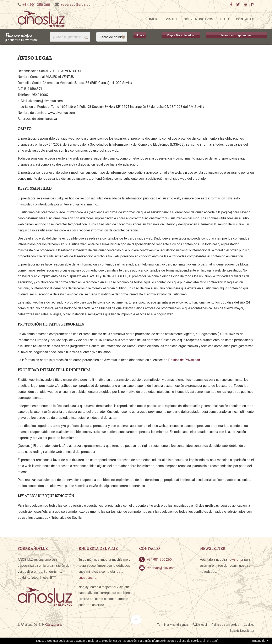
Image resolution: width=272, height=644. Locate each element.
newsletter (236, 560)
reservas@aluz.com (77, 5)
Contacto (245, 19)
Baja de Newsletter (242, 631)
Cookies (249, 625)
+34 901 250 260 (36, 5)
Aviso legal (200, 625)
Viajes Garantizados (181, 35)
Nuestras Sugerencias (236, 35)
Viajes (171, 19)
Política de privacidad (225, 625)
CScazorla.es (54, 625)
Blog (225, 19)
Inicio (154, 19)
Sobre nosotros (198, 19)
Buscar (141, 35)
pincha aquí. (211, 641)
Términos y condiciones (173, 625)
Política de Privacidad (184, 360)
